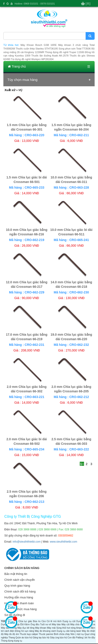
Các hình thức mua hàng (20, 609)
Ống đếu (35, 624)
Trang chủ (17, 66)
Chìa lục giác (25, 621)
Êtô (22, 624)
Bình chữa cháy (62, 634)
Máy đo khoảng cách (45, 631)
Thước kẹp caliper (29, 634)
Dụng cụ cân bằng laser (69, 631)
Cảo (44, 621)
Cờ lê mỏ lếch (54, 621)
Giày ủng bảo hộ (58, 638)
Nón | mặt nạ (77, 634)
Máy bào (56, 624)
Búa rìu (37, 621)
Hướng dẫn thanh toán (19, 603)
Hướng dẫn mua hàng (19, 597)
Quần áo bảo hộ (24, 638)
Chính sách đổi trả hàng (20, 591)
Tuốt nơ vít (46, 624)
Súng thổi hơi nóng (66, 628)
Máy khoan (41, 628)
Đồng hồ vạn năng (25, 631)
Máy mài (51, 628)
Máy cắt (66, 624)
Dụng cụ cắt (69, 621)
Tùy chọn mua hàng (22, 80)
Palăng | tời (82, 638)
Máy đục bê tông (26, 628)
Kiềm (27, 624)
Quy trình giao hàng (17, 586)
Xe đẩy (91, 638)
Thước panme (46, 634)
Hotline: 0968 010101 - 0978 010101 (35, 4)
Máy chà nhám (78, 624)
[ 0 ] (88, 4)
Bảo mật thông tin (16, 574)
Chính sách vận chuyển (19, 580)
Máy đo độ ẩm (12, 634)
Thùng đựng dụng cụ (11, 641)
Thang (11, 638)
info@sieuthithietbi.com (27, 542)
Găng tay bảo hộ (41, 638)
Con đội (72, 638)
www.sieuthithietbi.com (63, 542)
